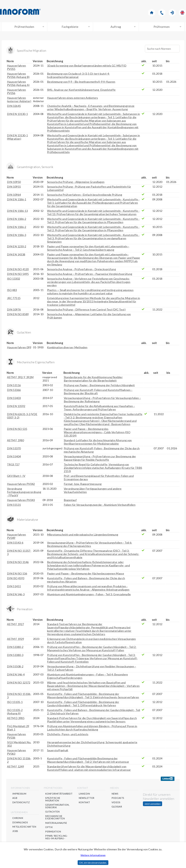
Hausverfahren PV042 (21, 485)
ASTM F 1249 (15, 767)
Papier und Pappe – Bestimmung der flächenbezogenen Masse (86, 574)
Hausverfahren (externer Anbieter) (19, 100)
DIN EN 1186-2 (17, 220)
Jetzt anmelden (153, 805)
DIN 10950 (14, 183)
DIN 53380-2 (15, 648)
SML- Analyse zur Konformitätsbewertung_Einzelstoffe (81, 90)
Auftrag (116, 27)
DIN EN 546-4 (16, 675)
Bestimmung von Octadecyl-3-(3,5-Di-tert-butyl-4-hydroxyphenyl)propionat (78, 76)
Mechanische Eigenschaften (55, 818)
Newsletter (87, 799)
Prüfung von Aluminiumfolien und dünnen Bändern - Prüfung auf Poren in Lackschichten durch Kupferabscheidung (92, 729)
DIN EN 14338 (16, 255)
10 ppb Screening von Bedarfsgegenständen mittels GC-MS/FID (87, 66)
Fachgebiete (70, 27)
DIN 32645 (14, 107)
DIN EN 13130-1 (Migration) (17, 138)
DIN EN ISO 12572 (19, 683)
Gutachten (52, 813)
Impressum (19, 794)
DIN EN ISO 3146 (18, 563)
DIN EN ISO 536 (17, 574)
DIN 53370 (14, 449)
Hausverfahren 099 (19, 348)
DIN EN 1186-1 (17, 200)
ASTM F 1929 (15, 640)
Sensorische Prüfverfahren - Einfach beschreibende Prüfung (85, 195)
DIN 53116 (14, 386)
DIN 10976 (14, 310)
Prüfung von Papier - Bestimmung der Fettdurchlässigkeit (99, 386)
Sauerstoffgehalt (58, 751)
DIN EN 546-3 (16, 595)
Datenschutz (21, 803)
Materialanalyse (56, 824)
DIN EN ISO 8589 (18, 315)
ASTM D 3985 (16, 719)
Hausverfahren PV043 (21, 501)
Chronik (18, 819)
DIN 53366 (14, 391)
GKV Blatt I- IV (16, 477)
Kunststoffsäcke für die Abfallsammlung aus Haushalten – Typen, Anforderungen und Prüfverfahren (99, 408)
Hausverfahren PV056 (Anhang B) (18, 76)
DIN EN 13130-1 (17, 115)
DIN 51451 (14, 587)
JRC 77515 (14, 299)
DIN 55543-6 (15, 543)
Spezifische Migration (53, 800)
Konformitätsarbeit (59, 794)
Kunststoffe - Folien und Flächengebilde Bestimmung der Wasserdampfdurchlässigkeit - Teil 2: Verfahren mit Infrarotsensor (88, 761)
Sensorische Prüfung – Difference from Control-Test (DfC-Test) (86, 310)
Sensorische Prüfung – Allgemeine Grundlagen (76, 183)
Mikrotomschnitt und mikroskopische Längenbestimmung (83, 535)
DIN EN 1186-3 (17, 236)
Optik (49, 828)
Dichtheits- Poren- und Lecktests (68, 735)
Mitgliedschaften (24, 828)
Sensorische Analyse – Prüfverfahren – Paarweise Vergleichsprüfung (90, 275)
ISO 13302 (13, 279)
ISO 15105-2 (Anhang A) (15, 712)
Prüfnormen (162, 27)
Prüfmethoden (24, 27)
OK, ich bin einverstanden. (93, 863)
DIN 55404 (14, 457)
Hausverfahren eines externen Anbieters (73, 99)
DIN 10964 (14, 195)
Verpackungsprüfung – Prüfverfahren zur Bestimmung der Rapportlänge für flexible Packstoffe (100, 459)
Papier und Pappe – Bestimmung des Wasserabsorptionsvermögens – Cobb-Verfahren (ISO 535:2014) (97, 433)
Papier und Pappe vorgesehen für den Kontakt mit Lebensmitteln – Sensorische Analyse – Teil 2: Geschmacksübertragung (88, 249)
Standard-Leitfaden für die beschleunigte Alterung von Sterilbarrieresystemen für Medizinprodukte (98, 443)
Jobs (15, 832)
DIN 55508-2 (15, 667)
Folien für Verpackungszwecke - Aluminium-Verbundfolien (100, 505)
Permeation (53, 832)
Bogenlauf (70, 501)
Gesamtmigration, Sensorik (57, 807)
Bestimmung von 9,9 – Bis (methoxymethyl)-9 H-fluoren (81, 82)
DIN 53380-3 (15, 656)
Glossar (117, 808)
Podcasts (118, 799)
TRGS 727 (13, 465)
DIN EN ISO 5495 (18, 275)
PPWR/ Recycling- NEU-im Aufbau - (56, 838)
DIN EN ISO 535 (17, 430)
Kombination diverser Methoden (67, 348)
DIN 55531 (14, 505)
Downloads (20, 823)
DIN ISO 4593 (16, 579)
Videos (116, 803)
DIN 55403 (14, 399)
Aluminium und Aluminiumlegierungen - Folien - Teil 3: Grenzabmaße (89, 595)
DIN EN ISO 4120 (18, 270)
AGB (15, 799)
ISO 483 (12, 291)
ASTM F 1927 (15, 625)
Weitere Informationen (93, 855)
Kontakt (84, 803)
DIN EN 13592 (16, 407)
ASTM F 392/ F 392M (20, 378)
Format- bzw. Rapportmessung (83, 485)
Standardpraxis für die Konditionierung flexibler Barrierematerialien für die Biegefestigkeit (93, 380)
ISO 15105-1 (15, 703)
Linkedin (84, 794)
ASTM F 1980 (15, 441)
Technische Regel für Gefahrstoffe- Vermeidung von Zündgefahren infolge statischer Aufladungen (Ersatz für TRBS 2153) (103, 469)
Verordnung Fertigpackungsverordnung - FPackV (24, 493)
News (115, 794)
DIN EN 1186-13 (17, 212)
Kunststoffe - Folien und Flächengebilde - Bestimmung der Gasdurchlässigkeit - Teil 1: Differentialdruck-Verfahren (83, 704)
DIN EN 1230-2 (17, 247)
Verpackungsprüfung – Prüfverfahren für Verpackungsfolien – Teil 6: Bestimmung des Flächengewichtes (90, 545)
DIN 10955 (14, 187)
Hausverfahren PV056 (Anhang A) (18, 84)
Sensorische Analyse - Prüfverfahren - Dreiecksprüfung (81, 270)
